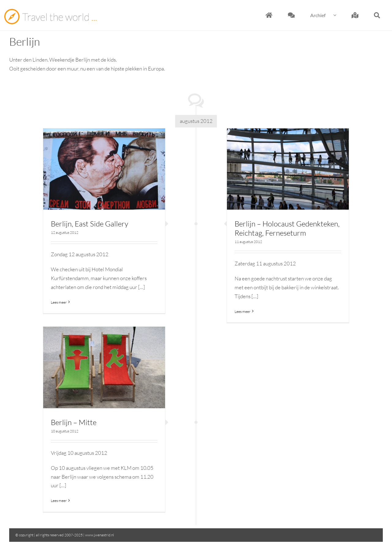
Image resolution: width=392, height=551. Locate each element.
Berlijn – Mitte (74, 422)
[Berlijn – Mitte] (104, 367)
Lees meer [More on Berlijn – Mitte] (59, 501)
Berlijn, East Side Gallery (90, 224)
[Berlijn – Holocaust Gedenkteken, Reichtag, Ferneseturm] (288, 169)
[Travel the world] (50, 11)
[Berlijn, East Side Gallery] (104, 169)
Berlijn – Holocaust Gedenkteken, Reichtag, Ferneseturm (287, 228)
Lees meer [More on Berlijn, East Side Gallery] (59, 302)
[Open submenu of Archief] (339, 15)
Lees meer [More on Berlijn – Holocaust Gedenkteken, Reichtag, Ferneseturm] (243, 312)
